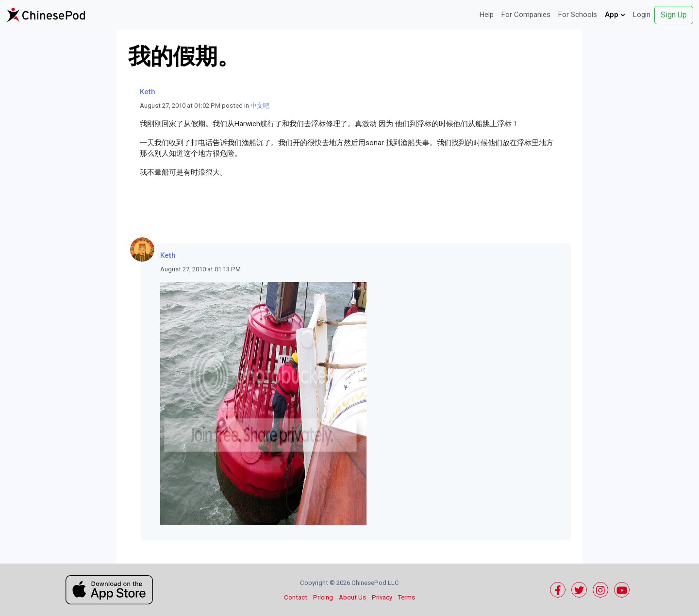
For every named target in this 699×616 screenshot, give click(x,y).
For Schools (578, 15)
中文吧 (260, 106)
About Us (352, 597)
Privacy (382, 597)
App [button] (615, 15)
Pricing (323, 597)
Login (642, 15)
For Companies (526, 15)
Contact (296, 597)
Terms (407, 597)
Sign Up (674, 15)
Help (487, 15)
